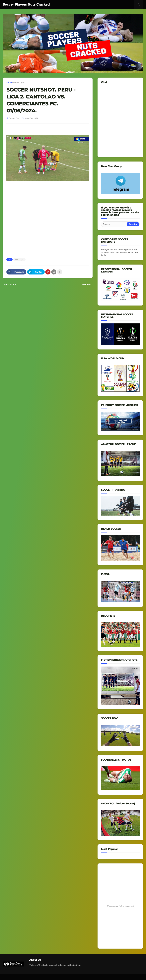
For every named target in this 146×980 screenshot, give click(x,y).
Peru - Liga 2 (19, 82)
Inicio (9, 82)
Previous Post (10, 284)
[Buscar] (114, 224)
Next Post (87, 284)
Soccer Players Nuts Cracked (26, 4)
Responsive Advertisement (120, 906)
